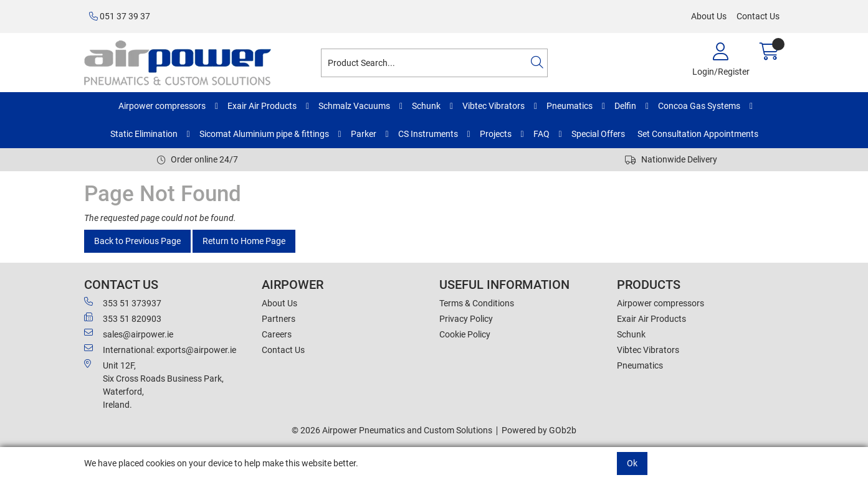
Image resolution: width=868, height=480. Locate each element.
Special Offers (598, 134)
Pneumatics (570, 106)
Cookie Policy (465, 334)
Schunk (426, 106)
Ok (632, 463)
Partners (279, 319)
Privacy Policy (466, 319)
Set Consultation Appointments (698, 134)
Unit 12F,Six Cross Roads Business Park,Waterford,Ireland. (154, 384)
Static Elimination (144, 134)
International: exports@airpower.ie (160, 349)
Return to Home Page (244, 241)
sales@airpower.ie (129, 334)
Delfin (625, 106)
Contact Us (758, 16)
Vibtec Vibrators (494, 106)
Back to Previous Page (137, 241)
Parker (364, 134)
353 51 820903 (123, 318)
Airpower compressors (162, 106)
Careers (277, 334)
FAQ (541, 134)
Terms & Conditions (477, 303)
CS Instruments (428, 134)
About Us (709, 16)
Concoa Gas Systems (699, 106)
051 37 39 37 (120, 16)
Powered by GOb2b (539, 430)
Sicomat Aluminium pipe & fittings (264, 134)
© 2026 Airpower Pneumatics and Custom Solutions (392, 430)
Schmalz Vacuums (354, 106)
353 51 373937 (123, 303)
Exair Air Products (262, 106)
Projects (496, 134)
